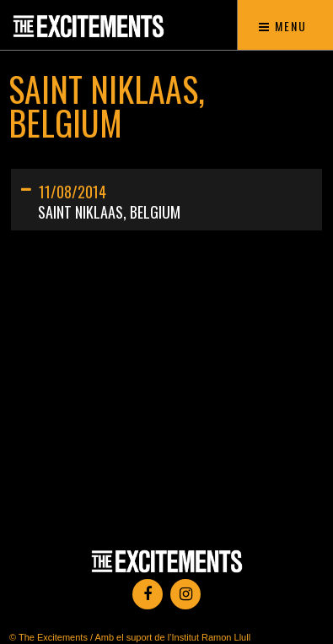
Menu (283, 26)
